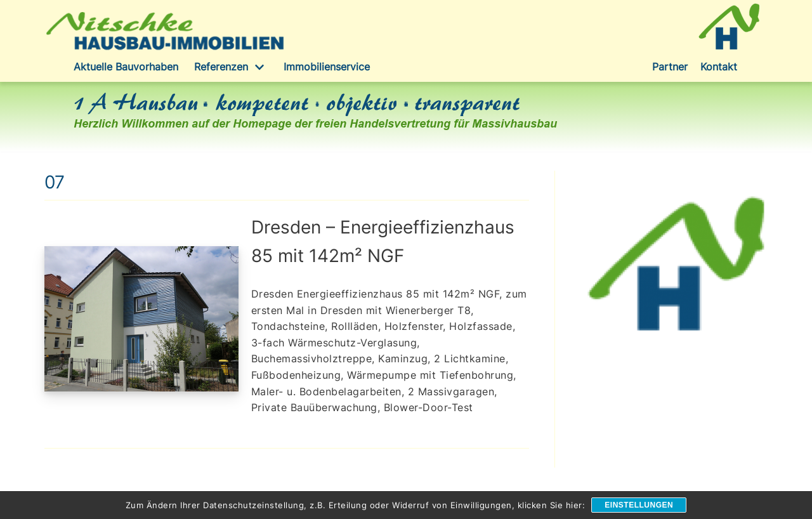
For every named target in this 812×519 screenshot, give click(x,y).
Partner (670, 67)
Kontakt (719, 67)
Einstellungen (639, 505)
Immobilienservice (327, 67)
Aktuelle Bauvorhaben (126, 67)
